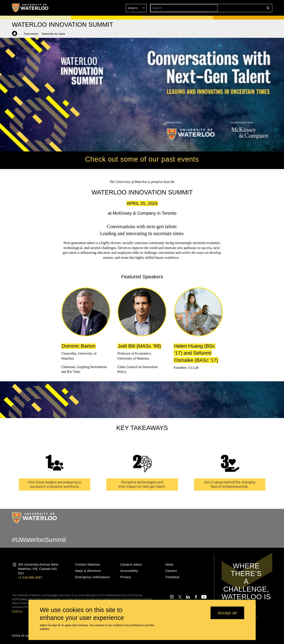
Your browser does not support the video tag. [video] (142, 95)
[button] (237, 8)
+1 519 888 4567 (30, 578)
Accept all (227, 613)
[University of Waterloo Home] (30, 8)
